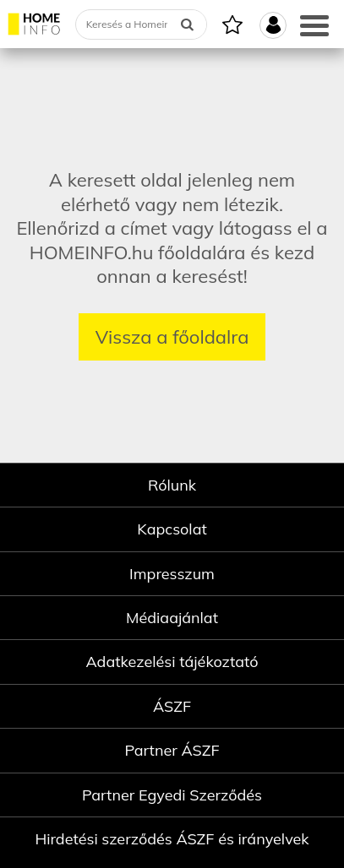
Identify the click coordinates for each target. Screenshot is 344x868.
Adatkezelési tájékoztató (172, 662)
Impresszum (172, 574)
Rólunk (172, 485)
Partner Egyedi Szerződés (172, 795)
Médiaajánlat (172, 618)
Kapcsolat (172, 529)
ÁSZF (172, 706)
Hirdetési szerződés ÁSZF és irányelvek (172, 839)
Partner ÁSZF (172, 750)
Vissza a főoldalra (172, 337)
